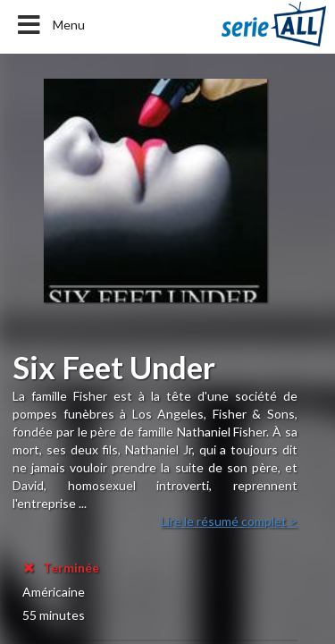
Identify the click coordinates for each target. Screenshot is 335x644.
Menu (50, 25)
